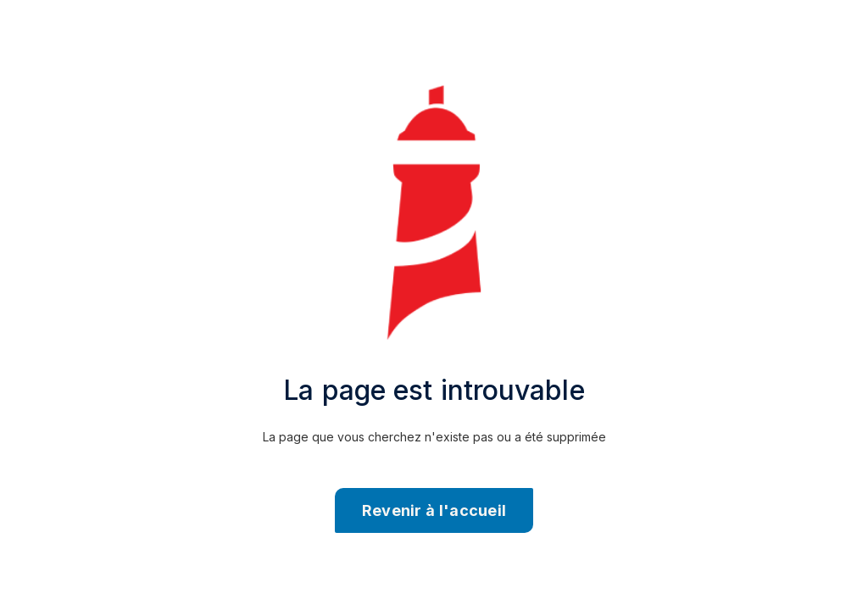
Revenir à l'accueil (434, 510)
